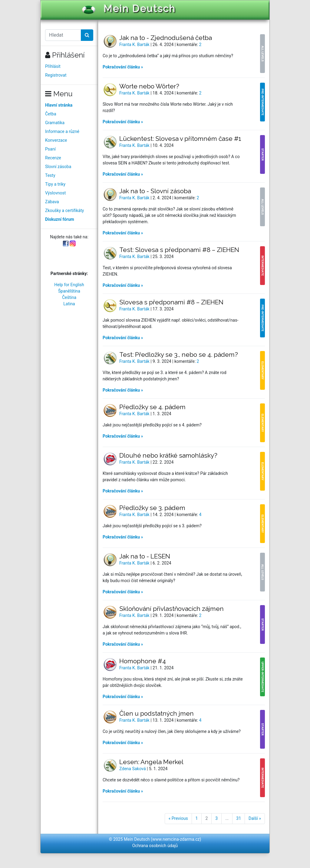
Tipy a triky (55, 184)
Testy (50, 175)
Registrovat (56, 75)
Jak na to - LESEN (145, 556)
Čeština (69, 297)
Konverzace (56, 140)
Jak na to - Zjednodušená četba (166, 38)
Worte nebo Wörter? (149, 86)
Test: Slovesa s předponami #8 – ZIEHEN (179, 250)
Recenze (53, 158)
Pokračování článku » (123, 67)
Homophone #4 (143, 661)
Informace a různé (62, 131)
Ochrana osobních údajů (155, 846)
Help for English (69, 285)
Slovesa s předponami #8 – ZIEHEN (171, 302)
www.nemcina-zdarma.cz (176, 839)
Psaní (50, 149)
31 (239, 818)
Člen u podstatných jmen (157, 713)
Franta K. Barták (135, 45)
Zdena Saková (133, 769)
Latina (69, 304)
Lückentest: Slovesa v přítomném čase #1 (180, 139)
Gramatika (55, 123)
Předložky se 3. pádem (152, 508)
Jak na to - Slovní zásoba (155, 191)
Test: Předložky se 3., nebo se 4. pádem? (179, 354)
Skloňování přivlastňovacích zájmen (171, 609)
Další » (255, 818)
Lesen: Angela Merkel (151, 762)
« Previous (178, 818)
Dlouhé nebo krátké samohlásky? (168, 455)
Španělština (69, 291)
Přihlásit (53, 66)
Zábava (52, 202)
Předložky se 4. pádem (152, 407)
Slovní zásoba (58, 167)
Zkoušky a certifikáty (64, 210)
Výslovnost (55, 193)
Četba (51, 114)
